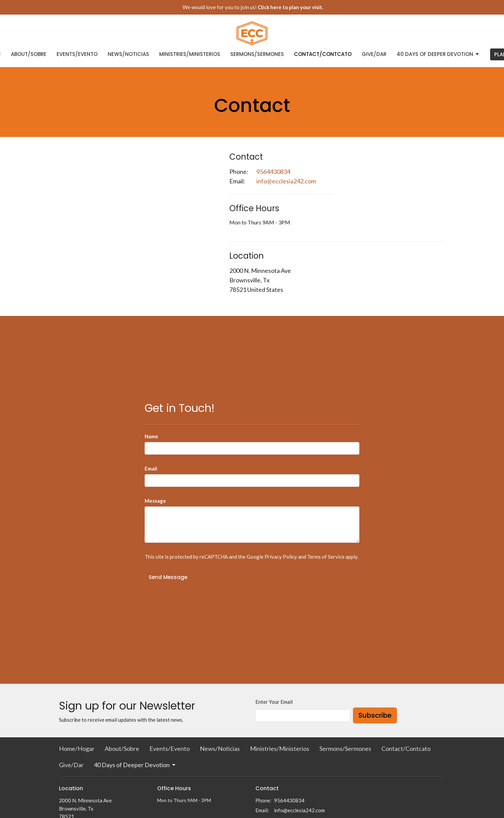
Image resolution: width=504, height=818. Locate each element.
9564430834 (273, 172)
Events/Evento (77, 54)
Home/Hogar (77, 749)
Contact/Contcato (323, 54)
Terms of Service (326, 557)
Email (151, 468)
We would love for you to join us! (253, 7)
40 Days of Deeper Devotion (438, 54)
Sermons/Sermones (257, 54)
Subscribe (375, 715)
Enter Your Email (274, 702)
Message (155, 501)
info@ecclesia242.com (286, 181)
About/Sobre (29, 54)
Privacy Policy (281, 557)
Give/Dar (374, 54)
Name (151, 436)
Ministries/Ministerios (190, 54)
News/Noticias (128, 54)
